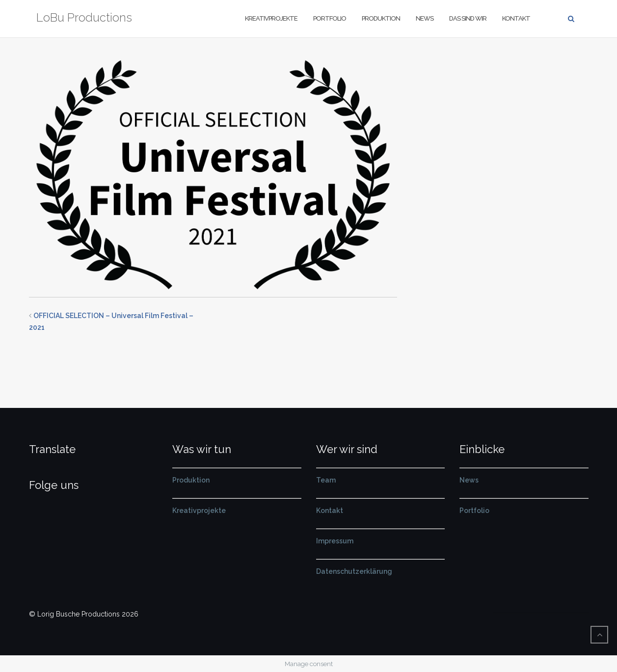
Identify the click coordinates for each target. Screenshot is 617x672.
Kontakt (516, 18)
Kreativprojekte (271, 18)
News (425, 18)
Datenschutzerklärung (354, 571)
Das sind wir (468, 18)
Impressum (335, 541)
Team (326, 480)
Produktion (381, 18)
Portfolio (330, 18)
